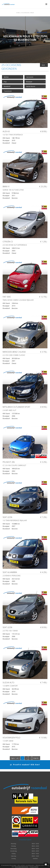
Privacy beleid (34, 867)
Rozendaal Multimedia (22, 867)
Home (18, 13)
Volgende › (36, 758)
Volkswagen (25, 13)
